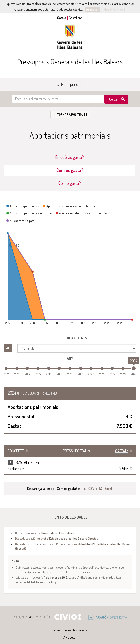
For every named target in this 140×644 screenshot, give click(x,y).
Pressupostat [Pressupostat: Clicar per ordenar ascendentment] (83, 451)
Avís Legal (70, 631)
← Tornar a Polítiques (70, 114)
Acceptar (92, 9)
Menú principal (72, 84)
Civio (68, 611)
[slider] (134, 368)
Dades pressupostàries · (45, 527)
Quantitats (77, 338)
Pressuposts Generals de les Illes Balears (70, 62)
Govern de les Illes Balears (70, 37)
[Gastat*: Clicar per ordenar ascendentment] (119, 451)
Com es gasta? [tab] (70, 170)
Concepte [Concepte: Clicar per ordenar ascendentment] (16, 451)
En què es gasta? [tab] (70, 157)
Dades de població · (57, 532)
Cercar (114, 99)
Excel (108, 482)
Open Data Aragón (107, 610)
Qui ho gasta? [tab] (70, 183)
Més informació (114, 9)
